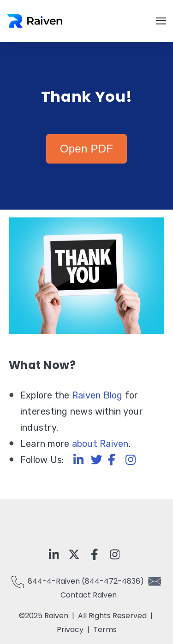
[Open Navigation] (161, 21)
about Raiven (100, 444)
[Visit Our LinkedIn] (54, 554)
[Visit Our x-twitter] (74, 554)
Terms (105, 629)
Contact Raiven (89, 595)
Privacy (72, 629)
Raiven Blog (97, 395)
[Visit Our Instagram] (115, 554)
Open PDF (86, 149)
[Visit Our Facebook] (95, 554)
